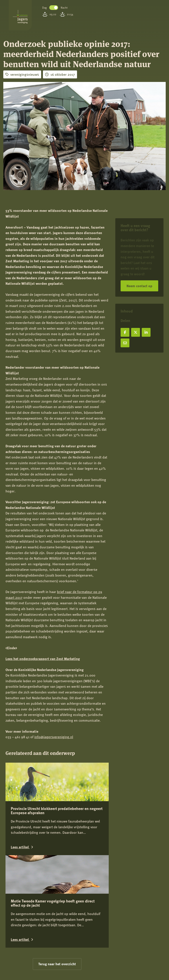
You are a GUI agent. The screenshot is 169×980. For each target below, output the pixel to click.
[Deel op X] (136, 332)
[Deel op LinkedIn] (146, 332)
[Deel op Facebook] (125, 332)
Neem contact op (139, 286)
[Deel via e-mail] (125, 343)
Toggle (54, 8)
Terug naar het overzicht (57, 964)
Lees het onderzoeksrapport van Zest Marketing (43, 659)
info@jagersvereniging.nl (54, 737)
